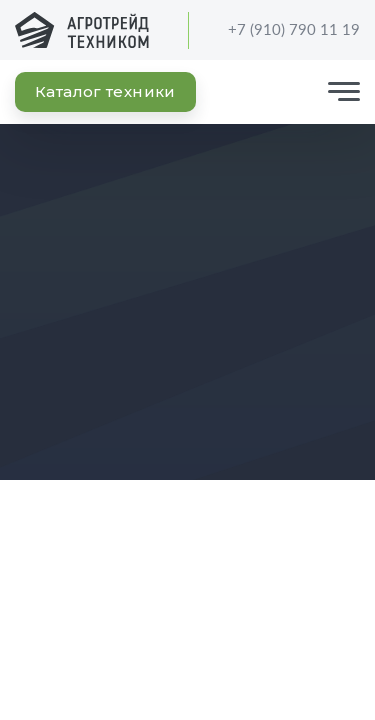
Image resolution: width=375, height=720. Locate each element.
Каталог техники (105, 91)
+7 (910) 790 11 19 (281, 30)
